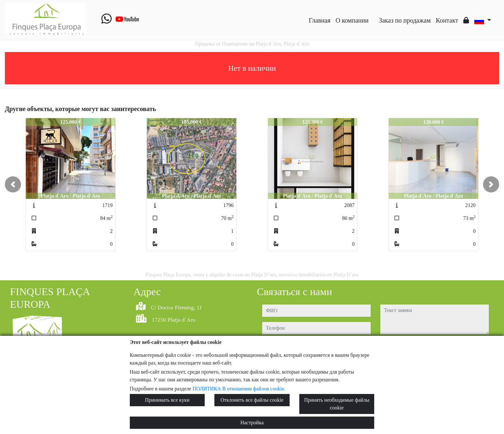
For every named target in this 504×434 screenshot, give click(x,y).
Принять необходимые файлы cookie (337, 404)
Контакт (447, 20)
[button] (13, 184)
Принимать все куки (167, 400)
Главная (319, 20)
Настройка (252, 423)
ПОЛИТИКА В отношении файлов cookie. (239, 389)
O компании (352, 20)
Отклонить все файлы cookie (252, 400)
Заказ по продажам (405, 20)
